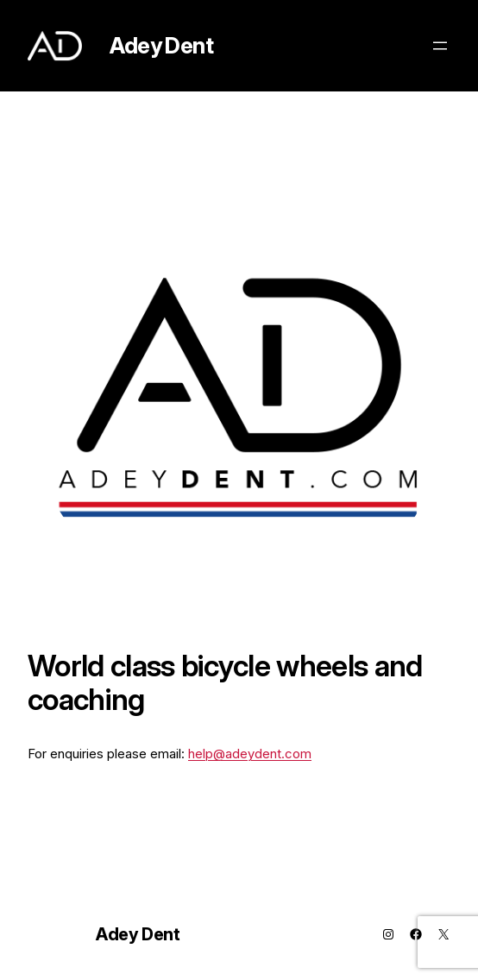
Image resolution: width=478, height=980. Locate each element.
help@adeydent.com (250, 754)
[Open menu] (440, 46)
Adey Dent (161, 45)
